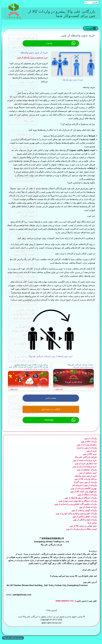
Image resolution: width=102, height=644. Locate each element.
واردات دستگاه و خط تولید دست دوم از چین (78, 504)
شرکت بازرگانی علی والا (86, 461)
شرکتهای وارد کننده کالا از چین (83, 495)
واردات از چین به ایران (87, 451)
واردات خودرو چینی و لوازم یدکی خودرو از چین (76, 517)
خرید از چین (92, 454)
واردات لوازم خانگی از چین (85, 523)
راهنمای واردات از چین (87, 448)
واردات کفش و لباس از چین (85, 520)
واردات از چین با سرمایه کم (85, 489)
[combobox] (91, 3)
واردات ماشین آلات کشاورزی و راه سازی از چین (75, 507)
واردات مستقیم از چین (87, 473)
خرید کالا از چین (90, 457)
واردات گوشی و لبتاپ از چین (84, 514)
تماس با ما (92, 526)
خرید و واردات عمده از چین (85, 464)
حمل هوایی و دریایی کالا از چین (83, 529)
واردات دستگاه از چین (87, 498)
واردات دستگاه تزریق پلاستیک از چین (81, 501)
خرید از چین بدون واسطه (86, 479)
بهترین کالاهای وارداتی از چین (84, 492)
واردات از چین (90, 442)
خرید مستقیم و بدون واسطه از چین (33, 58)
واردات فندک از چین (88, 511)
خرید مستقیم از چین (88, 476)
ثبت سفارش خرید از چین (86, 467)
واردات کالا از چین (89, 445)
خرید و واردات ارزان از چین (85, 470)
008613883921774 (64, 604)
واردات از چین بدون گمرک (85, 486)
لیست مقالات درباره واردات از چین (81, 532)
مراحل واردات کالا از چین (86, 482)
